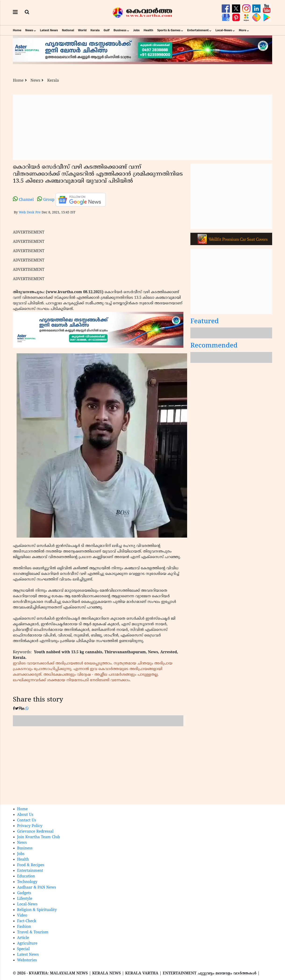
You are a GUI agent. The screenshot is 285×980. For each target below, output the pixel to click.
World (82, 30)
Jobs (136, 30)
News (29, 30)
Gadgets (24, 893)
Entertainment (198, 30)
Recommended (214, 346)
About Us (25, 815)
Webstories (27, 960)
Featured (205, 322)
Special (23, 949)
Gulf (107, 30)
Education (26, 876)
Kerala (95, 30)
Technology (27, 882)
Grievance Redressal (35, 832)
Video (22, 916)
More (242, 30)
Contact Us (27, 820)
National (68, 30)
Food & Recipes (31, 865)
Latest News (49, 30)
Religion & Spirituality (37, 910)
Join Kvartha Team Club (39, 837)
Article (23, 938)
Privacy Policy (30, 826)
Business (120, 30)
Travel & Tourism (33, 932)
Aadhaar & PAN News (37, 888)
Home (17, 30)
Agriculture (27, 944)
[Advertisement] (142, 127)
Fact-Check (27, 921)
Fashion (24, 927)
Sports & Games (169, 30)
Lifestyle (25, 899)
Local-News (224, 30)
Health (148, 30)
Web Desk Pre (30, 213)
